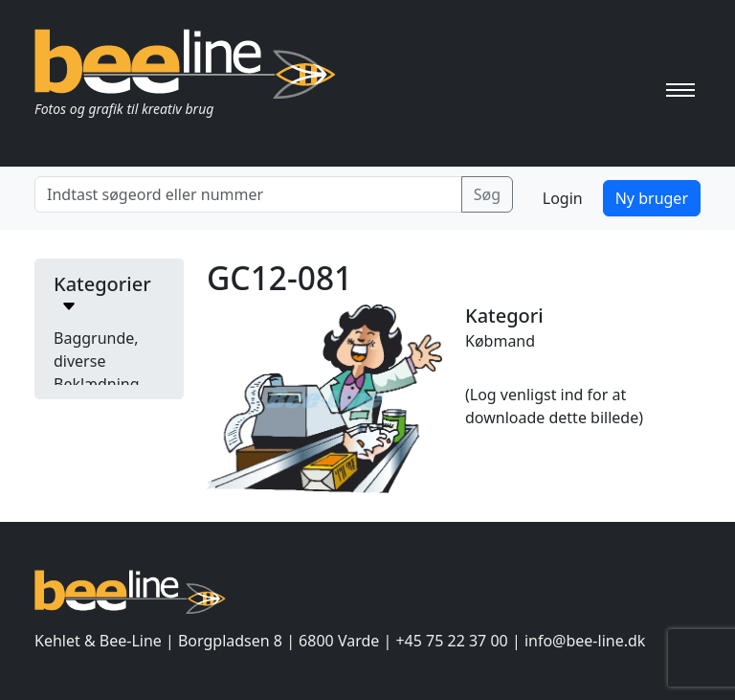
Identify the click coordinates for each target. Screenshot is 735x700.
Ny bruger (652, 198)
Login (563, 198)
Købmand (500, 341)
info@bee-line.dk (585, 641)
